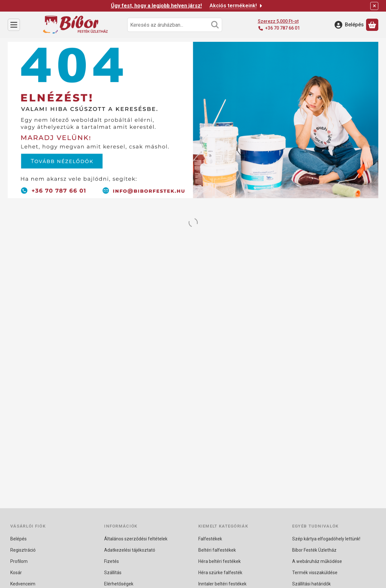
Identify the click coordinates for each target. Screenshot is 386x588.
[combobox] (175, 25)
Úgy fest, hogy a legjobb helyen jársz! (156, 6)
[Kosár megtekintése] (372, 25)
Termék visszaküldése (315, 573)
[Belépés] (349, 25)
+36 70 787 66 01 (283, 28)
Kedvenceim (23, 584)
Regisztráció (23, 550)
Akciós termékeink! (236, 6)
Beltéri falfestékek (217, 550)
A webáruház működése (317, 561)
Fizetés (112, 561)
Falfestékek (210, 539)
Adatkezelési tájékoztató (130, 550)
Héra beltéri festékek (220, 561)
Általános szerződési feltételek (136, 539)
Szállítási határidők (311, 584)
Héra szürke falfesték (220, 573)
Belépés (18, 539)
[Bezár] (374, 6)
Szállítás (113, 573)
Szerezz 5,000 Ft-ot (278, 21)
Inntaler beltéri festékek (222, 584)
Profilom (19, 561)
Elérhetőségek (119, 584)
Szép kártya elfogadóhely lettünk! (326, 539)
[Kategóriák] (14, 25)
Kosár (16, 573)
